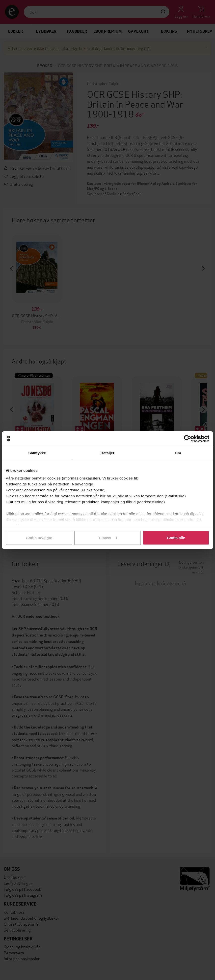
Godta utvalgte (39, 538)
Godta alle (176, 538)
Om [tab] (178, 453)
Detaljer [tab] (107, 453)
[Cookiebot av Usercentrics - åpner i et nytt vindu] (188, 439)
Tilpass (108, 538)
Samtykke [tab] (37, 453)
